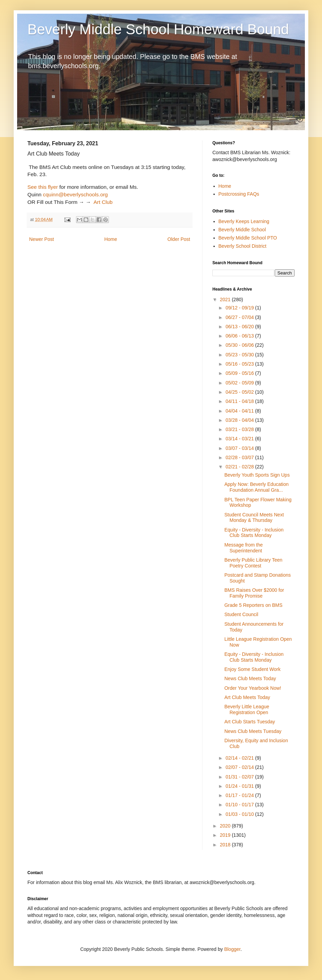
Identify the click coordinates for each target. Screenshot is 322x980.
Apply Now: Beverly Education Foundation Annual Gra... (257, 487)
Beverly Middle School (242, 230)
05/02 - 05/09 (240, 383)
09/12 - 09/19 (240, 308)
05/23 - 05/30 (240, 355)
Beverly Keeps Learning (244, 221)
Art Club (103, 202)
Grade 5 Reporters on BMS (253, 605)
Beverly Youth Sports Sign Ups (257, 475)
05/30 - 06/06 (240, 345)
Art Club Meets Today (247, 697)
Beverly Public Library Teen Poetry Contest (253, 563)
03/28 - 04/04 (240, 420)
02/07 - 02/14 (240, 767)
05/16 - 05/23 (240, 364)
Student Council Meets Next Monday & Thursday (254, 518)
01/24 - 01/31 (240, 786)
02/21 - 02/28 (240, 467)
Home (110, 239)
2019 (226, 835)
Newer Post (41, 239)
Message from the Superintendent (244, 548)
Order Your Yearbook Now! (253, 688)
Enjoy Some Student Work (252, 669)
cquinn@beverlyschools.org (75, 194)
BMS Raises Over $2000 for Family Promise (254, 593)
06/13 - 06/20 (240, 327)
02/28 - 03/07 (240, 457)
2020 (226, 826)
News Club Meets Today (250, 678)
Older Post (179, 239)
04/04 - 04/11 (240, 411)
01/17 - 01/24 (240, 795)
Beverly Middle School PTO (248, 238)
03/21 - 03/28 (240, 429)
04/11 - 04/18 (240, 401)
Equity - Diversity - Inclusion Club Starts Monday (254, 533)
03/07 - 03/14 (240, 448)
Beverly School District (243, 246)
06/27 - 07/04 (240, 317)
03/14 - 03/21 (240, 439)
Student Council (241, 614)
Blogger (232, 949)
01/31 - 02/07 (240, 777)
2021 (226, 299)
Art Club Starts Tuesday (250, 722)
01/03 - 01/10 (240, 814)
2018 (226, 845)
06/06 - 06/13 (240, 336)
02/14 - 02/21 (240, 758)
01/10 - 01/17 (240, 805)
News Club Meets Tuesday (253, 731)
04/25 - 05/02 (240, 392)
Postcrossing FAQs (239, 194)
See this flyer (43, 187)
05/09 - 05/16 (240, 373)
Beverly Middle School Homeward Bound (158, 29)
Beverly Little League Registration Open (247, 709)
